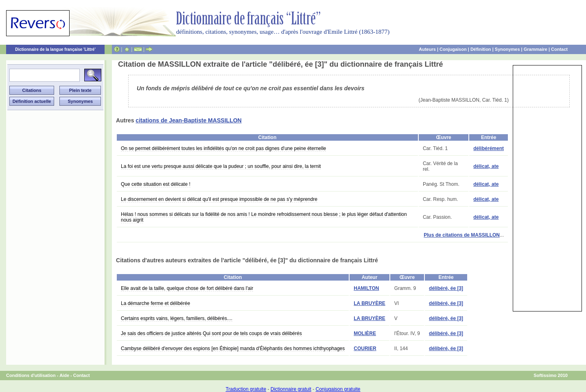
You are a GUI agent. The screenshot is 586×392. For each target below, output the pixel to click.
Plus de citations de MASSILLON (462, 235)
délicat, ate (486, 166)
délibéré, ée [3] (446, 288)
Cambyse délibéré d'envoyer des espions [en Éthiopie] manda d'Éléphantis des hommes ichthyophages (233, 348)
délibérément (489, 148)
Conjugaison (453, 49)
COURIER (365, 348)
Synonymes (507, 49)
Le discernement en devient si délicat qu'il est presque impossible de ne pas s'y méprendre (219, 199)
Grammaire (536, 49)
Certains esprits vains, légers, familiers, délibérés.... (177, 318)
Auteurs (427, 49)
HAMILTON (366, 288)
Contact (559, 49)
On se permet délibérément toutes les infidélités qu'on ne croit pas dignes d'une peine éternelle (223, 148)
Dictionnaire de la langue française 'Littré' (55, 49)
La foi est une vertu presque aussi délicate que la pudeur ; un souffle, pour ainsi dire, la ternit (221, 166)
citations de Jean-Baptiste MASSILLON (188, 120)
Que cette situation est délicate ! (156, 184)
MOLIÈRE (365, 333)
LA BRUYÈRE (370, 303)
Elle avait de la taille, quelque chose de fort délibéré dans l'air (187, 288)
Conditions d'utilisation (31, 375)
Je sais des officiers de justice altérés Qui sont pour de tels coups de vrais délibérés (211, 333)
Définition (481, 49)
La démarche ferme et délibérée (155, 303)
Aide (64, 375)
